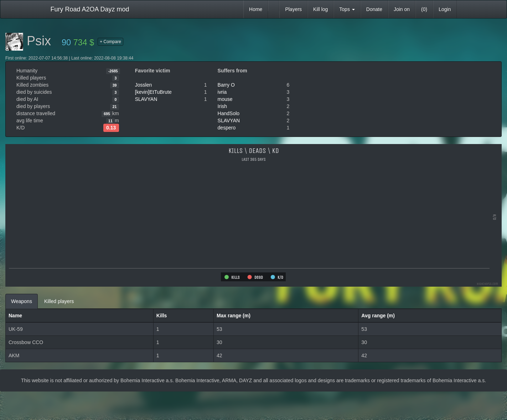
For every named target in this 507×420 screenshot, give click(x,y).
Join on (402, 9)
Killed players (59, 301)
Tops (347, 9)
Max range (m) (234, 316)
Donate (374, 9)
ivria (222, 92)
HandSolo (229, 113)
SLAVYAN (146, 99)
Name (15, 316)
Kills (162, 316)
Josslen (143, 85)
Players (293, 9)
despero (227, 128)
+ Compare (110, 42)
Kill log (320, 9)
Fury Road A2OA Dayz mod (90, 9)
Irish (222, 106)
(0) (424, 9)
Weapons (22, 301)
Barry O (226, 85)
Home (256, 9)
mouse (225, 99)
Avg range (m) (378, 316)
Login (445, 9)
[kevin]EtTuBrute (153, 92)
